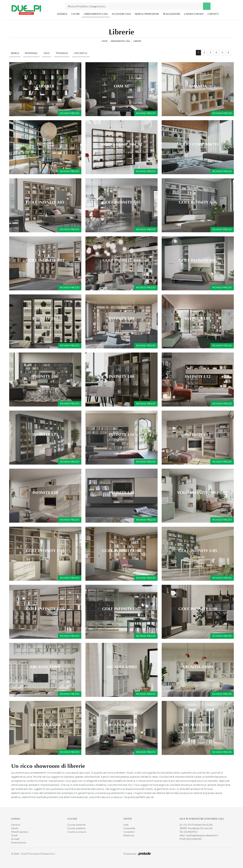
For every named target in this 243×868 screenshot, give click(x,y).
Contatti (213, 14)
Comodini (129, 832)
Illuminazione (19, 842)
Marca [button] (15, 53)
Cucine (76, 14)
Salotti (15, 828)
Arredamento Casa (96, 14)
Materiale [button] (31, 53)
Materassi (129, 835)
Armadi (15, 839)
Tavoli (14, 835)
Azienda (62, 14)
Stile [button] (47, 53)
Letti (126, 825)
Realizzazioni (172, 14)
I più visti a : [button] (81, 53)
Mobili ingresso (20, 832)
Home (105, 41)
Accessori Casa (121, 14)
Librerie (137, 41)
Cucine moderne (76, 828)
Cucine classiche (76, 825)
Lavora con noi (194, 14)
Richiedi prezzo (70, 113)
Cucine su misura (77, 832)
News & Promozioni (147, 14)
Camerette (129, 828)
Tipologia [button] (62, 53)
